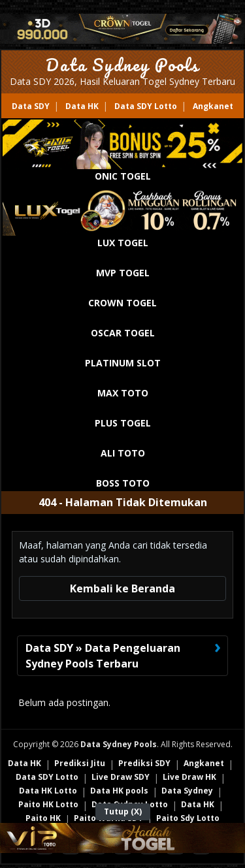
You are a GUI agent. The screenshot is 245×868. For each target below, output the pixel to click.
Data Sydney (187, 791)
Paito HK (43, 818)
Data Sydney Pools (122, 65)
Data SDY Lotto (146, 106)
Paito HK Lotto (48, 804)
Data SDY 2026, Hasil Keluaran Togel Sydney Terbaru (122, 81)
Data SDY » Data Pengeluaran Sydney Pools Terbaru (103, 656)
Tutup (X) (123, 812)
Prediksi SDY (144, 763)
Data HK (82, 106)
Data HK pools (119, 791)
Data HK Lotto (48, 791)
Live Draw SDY (121, 777)
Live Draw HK (189, 777)
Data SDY (31, 106)
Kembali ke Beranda (122, 588)
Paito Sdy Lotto (188, 818)
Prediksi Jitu (80, 763)
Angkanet (213, 106)
